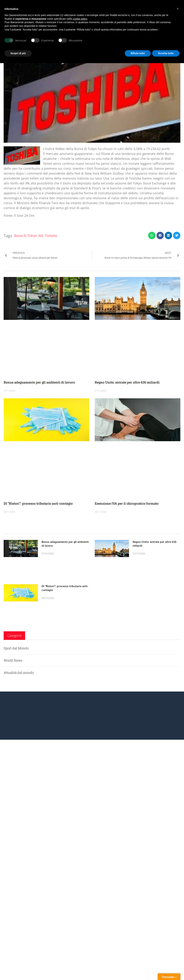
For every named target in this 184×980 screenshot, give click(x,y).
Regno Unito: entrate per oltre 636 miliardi (127, 382)
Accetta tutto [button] (166, 53)
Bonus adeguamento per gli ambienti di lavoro (39, 382)
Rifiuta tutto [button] (138, 53)
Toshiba (51, 236)
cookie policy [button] (80, 19)
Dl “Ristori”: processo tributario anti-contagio (38, 503)
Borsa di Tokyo (26, 236)
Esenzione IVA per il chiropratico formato (127, 503)
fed (41, 236)
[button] (152, 235)
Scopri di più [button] (18, 53)
